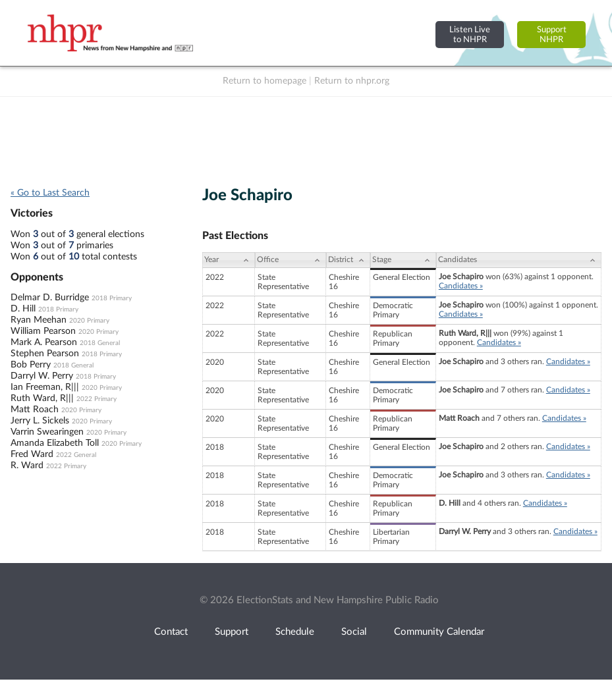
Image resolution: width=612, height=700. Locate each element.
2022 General (76, 455)
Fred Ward (32, 454)
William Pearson (43, 331)
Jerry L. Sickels (40, 421)
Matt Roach (35, 410)
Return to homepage (264, 81)
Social (354, 632)
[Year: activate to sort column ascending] (229, 260)
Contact (171, 632)
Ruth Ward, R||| (42, 398)
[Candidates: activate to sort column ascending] (519, 260)
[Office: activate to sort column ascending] (291, 260)
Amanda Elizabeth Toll (55, 443)
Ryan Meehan (39, 320)
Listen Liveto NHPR (470, 35)
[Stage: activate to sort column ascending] (403, 260)
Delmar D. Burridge (50, 298)
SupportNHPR (552, 35)
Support (232, 632)
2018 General (100, 343)
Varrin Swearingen (47, 432)
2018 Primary (112, 298)
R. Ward (27, 466)
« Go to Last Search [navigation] (50, 193)
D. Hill (23, 309)
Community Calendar (439, 632)
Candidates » (461, 286)
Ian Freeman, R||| (45, 387)
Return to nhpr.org (352, 81)
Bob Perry (31, 365)
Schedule (295, 632)
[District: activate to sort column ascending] (348, 260)
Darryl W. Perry (42, 376)
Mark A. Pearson (44, 342)
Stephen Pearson (45, 354)
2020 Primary (89, 321)
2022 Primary (97, 399)
